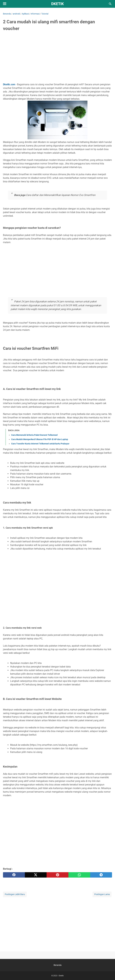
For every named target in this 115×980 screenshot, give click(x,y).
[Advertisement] (57, 56)
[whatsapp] (79, 875)
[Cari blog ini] (110, 4)
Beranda (58, 965)
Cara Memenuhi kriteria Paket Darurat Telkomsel (34, 435)
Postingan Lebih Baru (15, 894)
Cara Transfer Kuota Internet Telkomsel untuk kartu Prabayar (40, 444)
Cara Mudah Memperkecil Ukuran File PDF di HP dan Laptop (40, 439)
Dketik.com (9, 84)
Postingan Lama (102, 894)
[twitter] (36, 875)
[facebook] (14, 875)
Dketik (57, 4)
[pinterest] (57, 875)
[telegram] (101, 875)
